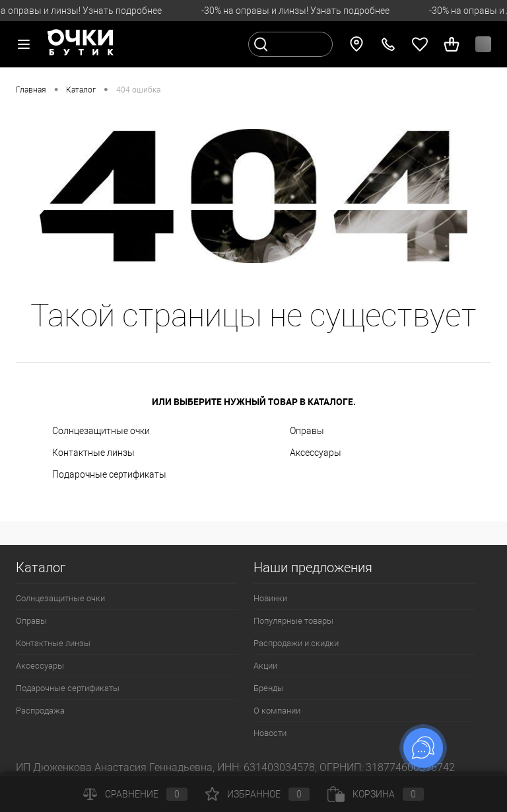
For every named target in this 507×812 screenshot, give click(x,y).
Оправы (307, 431)
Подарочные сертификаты (109, 474)
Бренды (269, 688)
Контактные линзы (93, 453)
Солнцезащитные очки (101, 431)
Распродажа (40, 711)
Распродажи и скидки (296, 643)
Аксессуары (316, 453)
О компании (277, 711)
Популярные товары (293, 621)
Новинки (270, 598)
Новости (270, 733)
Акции (265, 666)
